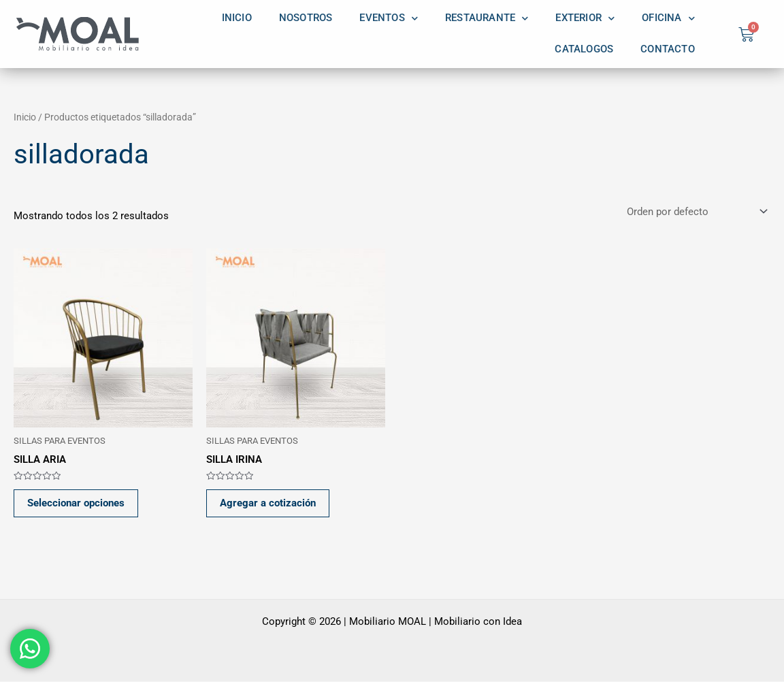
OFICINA (668, 18)
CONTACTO (668, 49)
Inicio (25, 117)
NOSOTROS (306, 18)
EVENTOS (389, 18)
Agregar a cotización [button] (268, 504)
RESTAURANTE (487, 18)
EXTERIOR (585, 18)
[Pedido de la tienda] (696, 212)
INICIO (237, 18)
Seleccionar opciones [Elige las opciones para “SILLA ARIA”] (77, 504)
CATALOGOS (584, 49)
